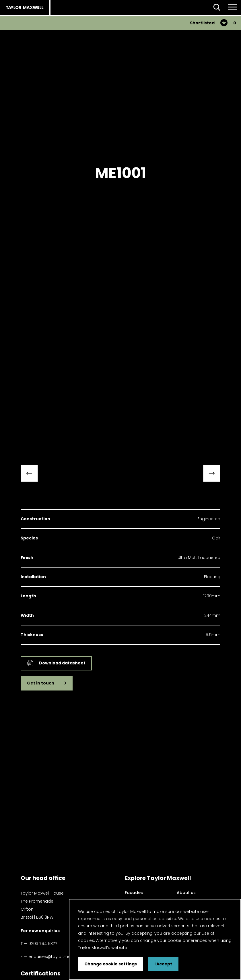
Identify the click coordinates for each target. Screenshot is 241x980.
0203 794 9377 (43, 944)
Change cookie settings (111, 964)
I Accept (163, 964)
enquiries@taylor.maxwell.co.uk (60, 956)
